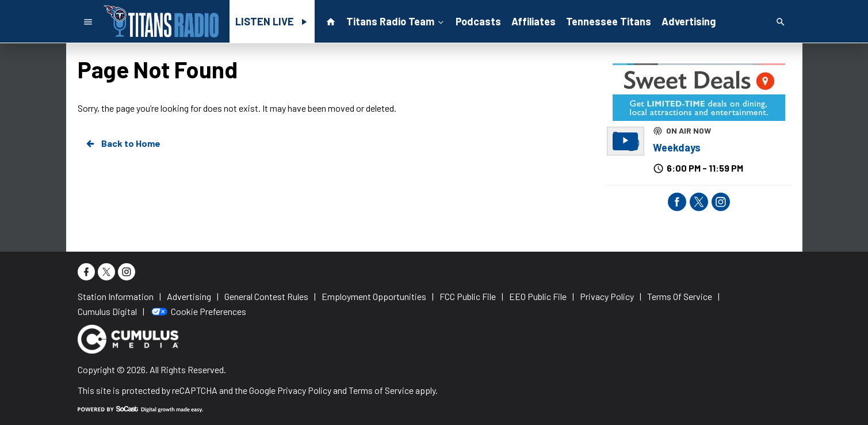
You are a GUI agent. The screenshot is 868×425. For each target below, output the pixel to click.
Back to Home (123, 143)
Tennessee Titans (609, 21)
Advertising (689, 21)
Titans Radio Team (396, 21)
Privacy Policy (304, 390)
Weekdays (677, 147)
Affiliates (534, 21)
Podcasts (478, 21)
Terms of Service (381, 390)
